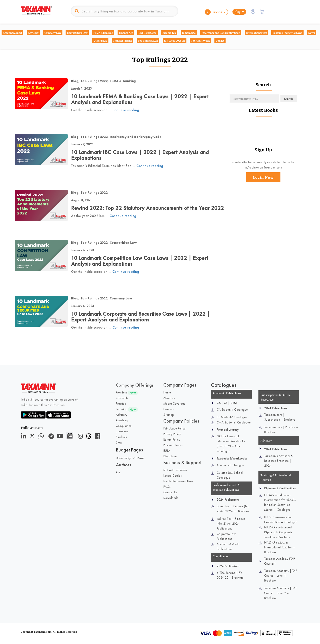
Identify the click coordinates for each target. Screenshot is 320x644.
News (312, 33)
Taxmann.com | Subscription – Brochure (280, 417)
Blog (238, 11)
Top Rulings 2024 (148, 40)
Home (167, 392)
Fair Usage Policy (174, 428)
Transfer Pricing (123, 40)
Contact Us (170, 492)
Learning (121, 409)
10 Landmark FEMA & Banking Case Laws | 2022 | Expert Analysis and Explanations (140, 99)
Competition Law (77, 33)
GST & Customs (148, 33)
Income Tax (169, 33)
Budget (220, 40)
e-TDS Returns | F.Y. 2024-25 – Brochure (230, 575)
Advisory (33, 33)
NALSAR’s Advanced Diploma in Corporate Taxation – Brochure (278, 532)
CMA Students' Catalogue (234, 422)
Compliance (124, 426)
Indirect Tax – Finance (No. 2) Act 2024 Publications (231, 524)
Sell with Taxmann (175, 470)
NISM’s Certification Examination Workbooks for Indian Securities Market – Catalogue (280, 502)
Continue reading (126, 110)
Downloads (171, 498)
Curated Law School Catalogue (230, 475)
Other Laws (100, 40)
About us (169, 398)
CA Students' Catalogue (232, 409)
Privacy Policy (172, 434)
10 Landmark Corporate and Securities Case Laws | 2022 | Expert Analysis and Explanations (141, 317)
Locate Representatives (178, 481)
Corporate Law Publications (226, 536)
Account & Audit (12, 33)
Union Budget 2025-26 (130, 458)
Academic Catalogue (230, 465)
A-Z (118, 472)
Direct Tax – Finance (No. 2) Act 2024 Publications (233, 509)
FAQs (167, 487)
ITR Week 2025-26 (175, 40)
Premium (121, 392)
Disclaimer (170, 456)
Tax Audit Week (200, 40)
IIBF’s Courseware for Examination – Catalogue (281, 520)
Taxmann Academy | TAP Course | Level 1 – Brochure (281, 576)
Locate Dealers (173, 475)
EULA (167, 451)
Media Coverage (174, 403)
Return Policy (172, 439)
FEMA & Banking (103, 33)
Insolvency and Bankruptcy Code (221, 33)
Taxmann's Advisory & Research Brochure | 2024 (279, 461)
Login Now (263, 177)
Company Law (53, 33)
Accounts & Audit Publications (228, 546)
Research (122, 398)
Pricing (214, 12)
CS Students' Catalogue (232, 417)
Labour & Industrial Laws (287, 33)
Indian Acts (189, 33)
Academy (122, 420)
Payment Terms (173, 445)
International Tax (256, 33)
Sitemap (169, 415)
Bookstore (122, 431)
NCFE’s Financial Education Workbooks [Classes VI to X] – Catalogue (231, 443)
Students (121, 437)
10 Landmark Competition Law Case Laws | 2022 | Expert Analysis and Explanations (140, 261)
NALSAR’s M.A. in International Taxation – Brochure (280, 547)
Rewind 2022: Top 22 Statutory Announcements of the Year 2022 (148, 208)
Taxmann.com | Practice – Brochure (281, 429)
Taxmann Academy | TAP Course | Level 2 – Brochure (281, 593)
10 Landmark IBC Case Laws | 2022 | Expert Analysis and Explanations (140, 155)
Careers (169, 409)
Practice (121, 403)
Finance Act (126, 33)
